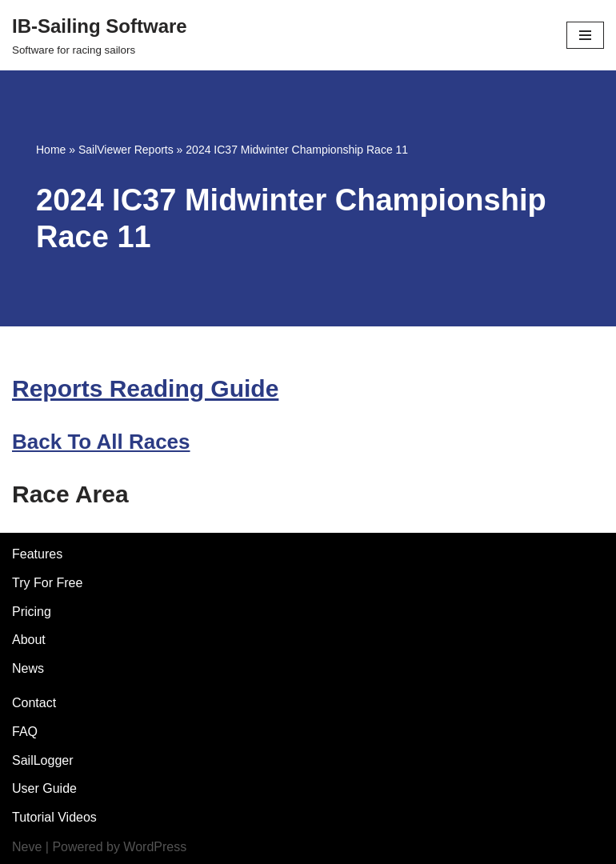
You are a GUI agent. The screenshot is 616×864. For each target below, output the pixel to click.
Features (37, 554)
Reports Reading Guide (145, 388)
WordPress (155, 847)
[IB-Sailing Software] (100, 35)
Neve (27, 847)
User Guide (44, 788)
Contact (34, 703)
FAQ (25, 732)
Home (51, 150)
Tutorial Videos (54, 817)
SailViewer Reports (126, 150)
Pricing (32, 612)
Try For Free (47, 583)
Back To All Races (101, 442)
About (29, 640)
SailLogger (43, 760)
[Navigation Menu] (585, 35)
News (28, 668)
